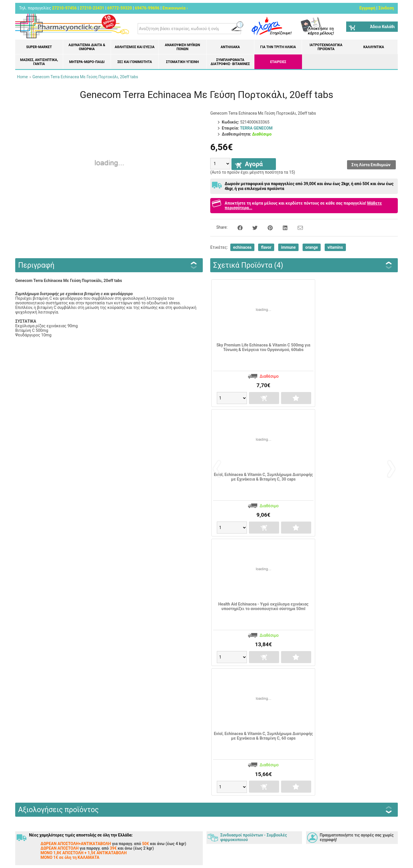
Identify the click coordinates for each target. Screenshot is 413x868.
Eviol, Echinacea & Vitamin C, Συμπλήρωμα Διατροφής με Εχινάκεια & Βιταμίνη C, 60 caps (263, 736)
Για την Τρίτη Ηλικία (278, 47)
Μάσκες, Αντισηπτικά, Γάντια (39, 62)
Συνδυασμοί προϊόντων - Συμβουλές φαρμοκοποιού (254, 837)
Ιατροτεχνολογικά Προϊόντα (326, 47)
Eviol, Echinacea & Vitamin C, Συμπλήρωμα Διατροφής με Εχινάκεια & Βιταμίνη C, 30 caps (263, 477)
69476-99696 (147, 8)
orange (312, 247)
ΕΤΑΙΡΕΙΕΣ (278, 62)
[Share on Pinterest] (267, 227)
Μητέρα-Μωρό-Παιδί (87, 62)
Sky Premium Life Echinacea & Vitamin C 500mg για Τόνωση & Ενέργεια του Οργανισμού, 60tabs (263, 347)
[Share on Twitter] (252, 227)
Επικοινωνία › (175, 8)
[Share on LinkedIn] (282, 227)
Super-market (39, 47)
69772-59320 (120, 8)
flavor (266, 247)
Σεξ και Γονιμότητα (135, 62)
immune (288, 247)
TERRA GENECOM (256, 128)
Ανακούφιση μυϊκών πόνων (183, 47)
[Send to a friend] (297, 227)
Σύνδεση (386, 8)
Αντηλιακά (230, 47)
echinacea (242, 247)
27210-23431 (92, 8)
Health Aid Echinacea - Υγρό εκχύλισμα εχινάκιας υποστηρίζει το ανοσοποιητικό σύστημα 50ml (263, 606)
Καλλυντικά (374, 47)
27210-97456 (65, 8)
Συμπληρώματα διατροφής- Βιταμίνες (230, 62)
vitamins (335, 247)
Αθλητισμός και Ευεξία (135, 47)
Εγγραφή (367, 8)
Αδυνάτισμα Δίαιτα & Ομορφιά (87, 47)
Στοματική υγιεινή (183, 62)
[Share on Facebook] (237, 227)
